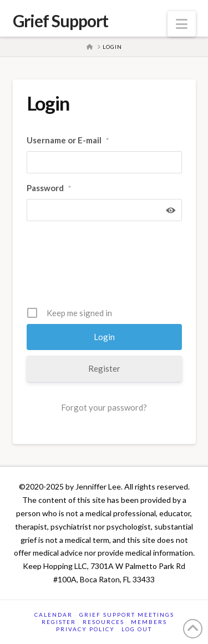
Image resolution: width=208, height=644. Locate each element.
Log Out (137, 629)
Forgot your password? (104, 407)
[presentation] (111, 268)
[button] (182, 24)
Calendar (54, 615)
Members (149, 622)
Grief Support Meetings (127, 615)
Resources (103, 622)
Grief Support (60, 21)
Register (104, 368)
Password (49, 188)
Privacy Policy (85, 629)
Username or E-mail (68, 141)
